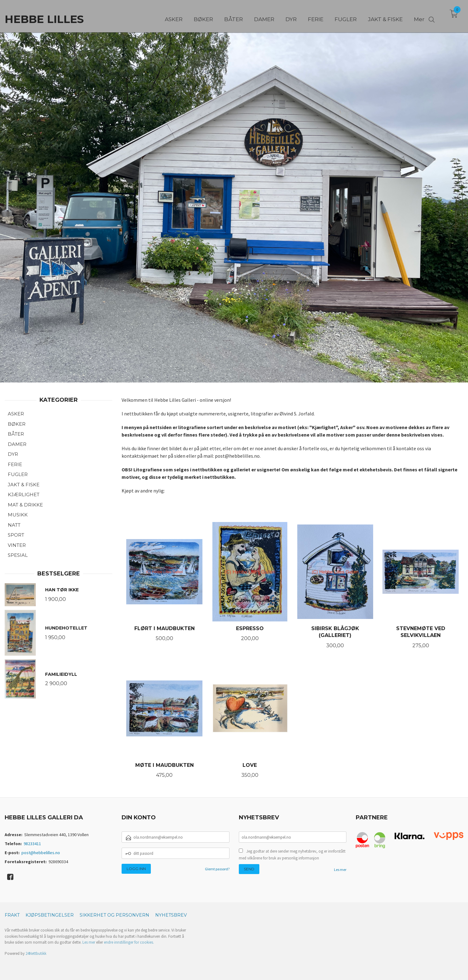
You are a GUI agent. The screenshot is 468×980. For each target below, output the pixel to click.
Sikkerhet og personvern (114, 915)
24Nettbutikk (36, 953)
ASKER (16, 414)
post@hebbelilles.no (41, 853)
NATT (14, 525)
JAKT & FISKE (24, 485)
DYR (13, 454)
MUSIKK (18, 515)
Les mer (340, 870)
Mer (419, 16)
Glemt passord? (217, 869)
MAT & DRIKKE (25, 505)
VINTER (17, 545)
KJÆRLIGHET (24, 495)
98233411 (32, 844)
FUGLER (18, 474)
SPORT (16, 535)
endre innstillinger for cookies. (129, 942)
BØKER (17, 424)
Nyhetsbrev (171, 915)
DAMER (17, 444)
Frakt (12, 915)
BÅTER (16, 434)
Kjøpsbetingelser (50, 915)
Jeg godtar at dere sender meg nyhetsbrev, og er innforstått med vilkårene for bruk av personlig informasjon (292, 855)
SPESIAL (18, 555)
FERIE (15, 464)
